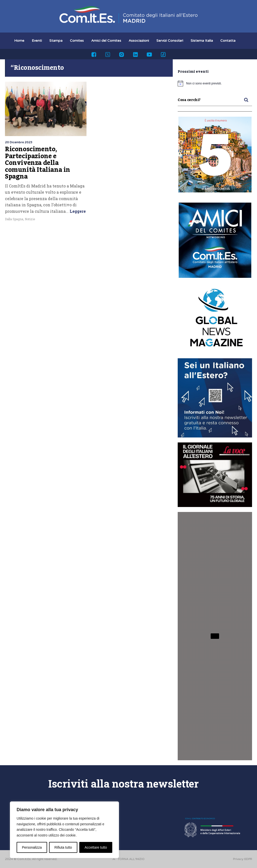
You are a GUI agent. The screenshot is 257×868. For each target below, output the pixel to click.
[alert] (215, 83)
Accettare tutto (96, 847)
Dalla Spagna (14, 219)
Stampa (56, 41)
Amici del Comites (106, 41)
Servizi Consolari (170, 41)
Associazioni (139, 41)
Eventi (37, 41)
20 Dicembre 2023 (19, 142)
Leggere (77, 211)
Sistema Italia (202, 41)
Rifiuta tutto (63, 847)
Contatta (228, 41)
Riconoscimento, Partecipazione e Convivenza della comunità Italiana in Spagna (38, 163)
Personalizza (32, 847)
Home (19, 41)
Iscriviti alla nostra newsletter (124, 783)
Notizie (30, 219)
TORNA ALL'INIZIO (128, 859)
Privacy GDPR (243, 859)
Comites (77, 41)
